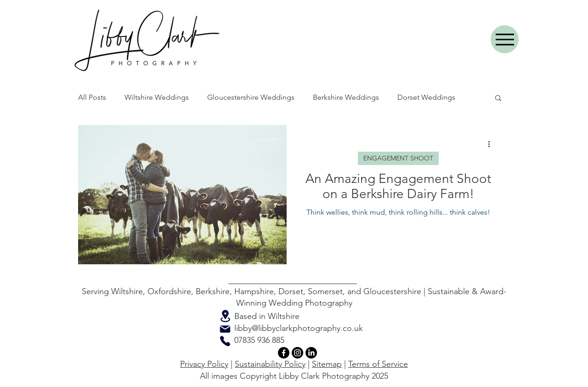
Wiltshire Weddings (157, 97)
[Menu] (505, 39)
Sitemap (327, 364)
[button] (498, 99)
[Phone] (225, 341)
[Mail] (225, 329)
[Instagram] (297, 353)
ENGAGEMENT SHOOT (398, 158)
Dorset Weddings (426, 97)
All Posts (92, 97)
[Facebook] (284, 353)
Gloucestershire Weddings (251, 97)
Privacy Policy (204, 364)
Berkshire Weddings (346, 97)
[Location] (225, 316)
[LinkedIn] (311, 353)
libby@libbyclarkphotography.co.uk (299, 328)
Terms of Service (378, 364)
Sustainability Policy (270, 364)
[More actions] (492, 144)
